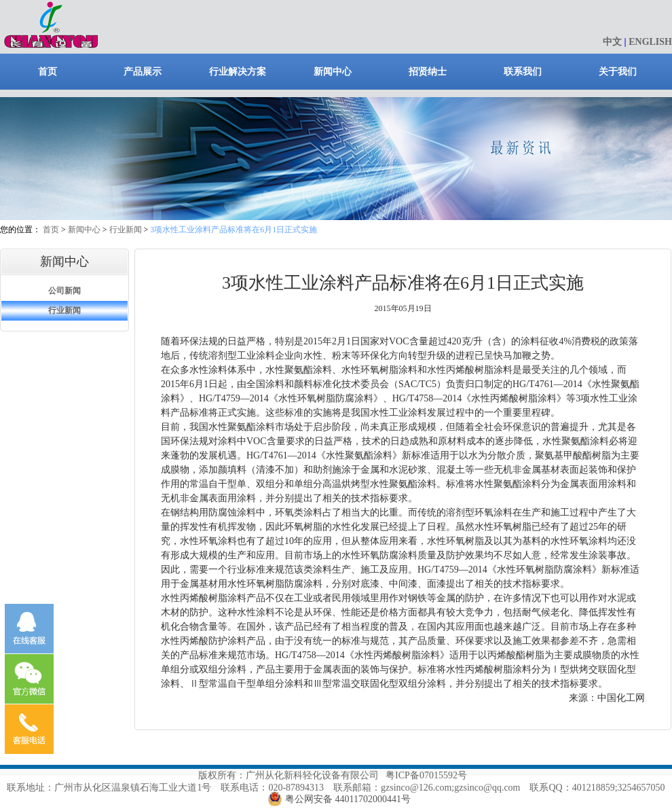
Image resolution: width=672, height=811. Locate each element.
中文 (612, 42)
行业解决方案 (238, 72)
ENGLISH (650, 42)
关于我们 (618, 72)
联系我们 (523, 72)
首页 (48, 72)
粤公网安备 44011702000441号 (348, 799)
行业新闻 (126, 230)
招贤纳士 (428, 72)
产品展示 (143, 72)
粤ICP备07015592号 (426, 775)
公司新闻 (64, 291)
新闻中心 (333, 72)
